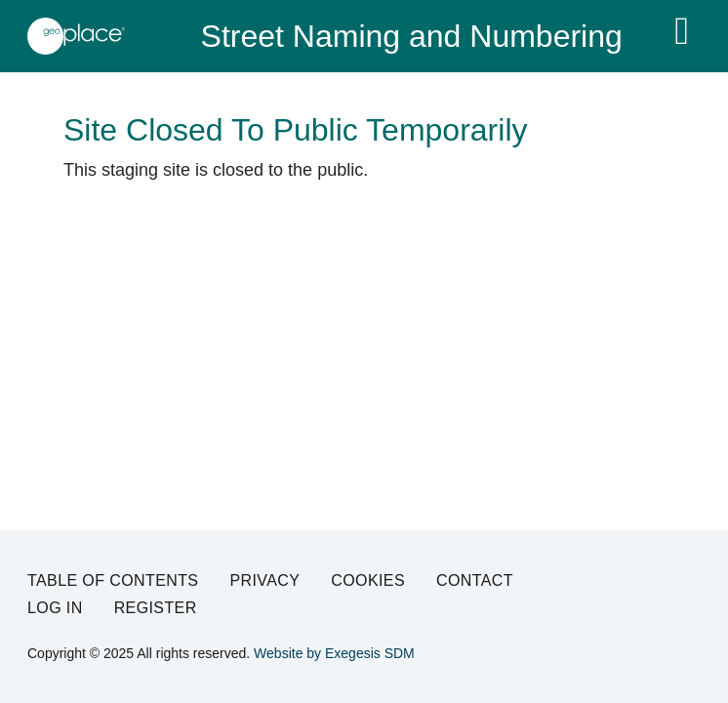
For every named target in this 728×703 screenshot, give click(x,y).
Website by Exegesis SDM (334, 653)
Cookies (368, 580)
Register (156, 608)
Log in (55, 608)
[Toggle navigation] (682, 31)
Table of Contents (113, 580)
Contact (475, 580)
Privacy (264, 580)
